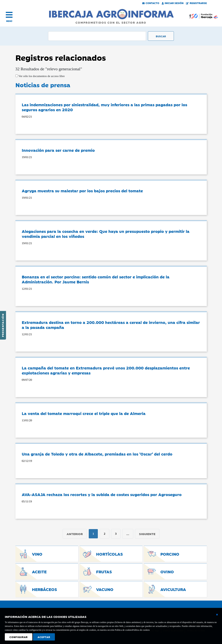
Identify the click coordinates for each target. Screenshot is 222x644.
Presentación (3, 325)
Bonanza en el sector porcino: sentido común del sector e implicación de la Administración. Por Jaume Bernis (96, 279)
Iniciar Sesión (173, 3)
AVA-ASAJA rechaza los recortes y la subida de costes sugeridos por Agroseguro (102, 494)
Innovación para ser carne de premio (58, 150)
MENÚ (9, 21)
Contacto (151, 3)
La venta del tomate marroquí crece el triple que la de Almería (84, 413)
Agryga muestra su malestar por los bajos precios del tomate (82, 191)
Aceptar (44, 637)
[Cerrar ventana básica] (217, 615)
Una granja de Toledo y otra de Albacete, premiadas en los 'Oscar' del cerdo (97, 454)
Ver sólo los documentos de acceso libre (41, 76)
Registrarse (196, 3)
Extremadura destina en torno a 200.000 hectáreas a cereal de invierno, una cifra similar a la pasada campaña (111, 325)
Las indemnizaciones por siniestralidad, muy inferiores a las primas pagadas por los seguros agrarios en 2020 (104, 107)
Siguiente (147, 534)
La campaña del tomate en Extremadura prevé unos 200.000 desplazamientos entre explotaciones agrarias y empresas (106, 370)
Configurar (19, 637)
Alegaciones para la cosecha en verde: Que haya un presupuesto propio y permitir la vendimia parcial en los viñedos (106, 234)
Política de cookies (141, 630)
